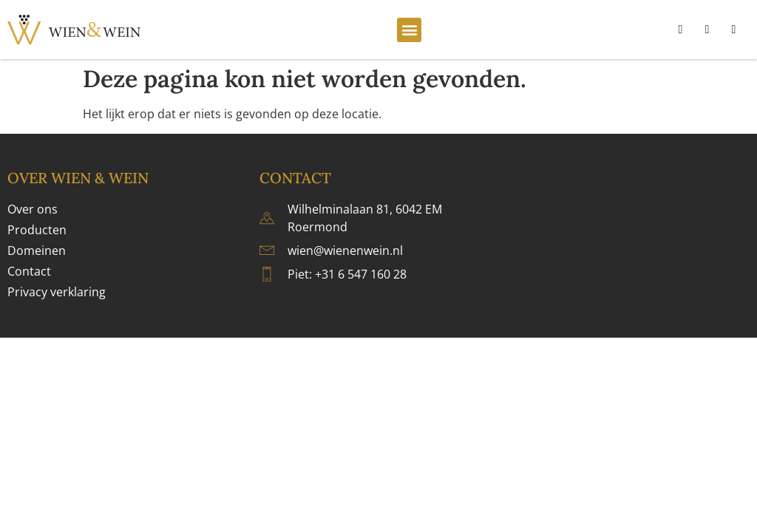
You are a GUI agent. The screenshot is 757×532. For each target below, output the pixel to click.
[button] (409, 30)
